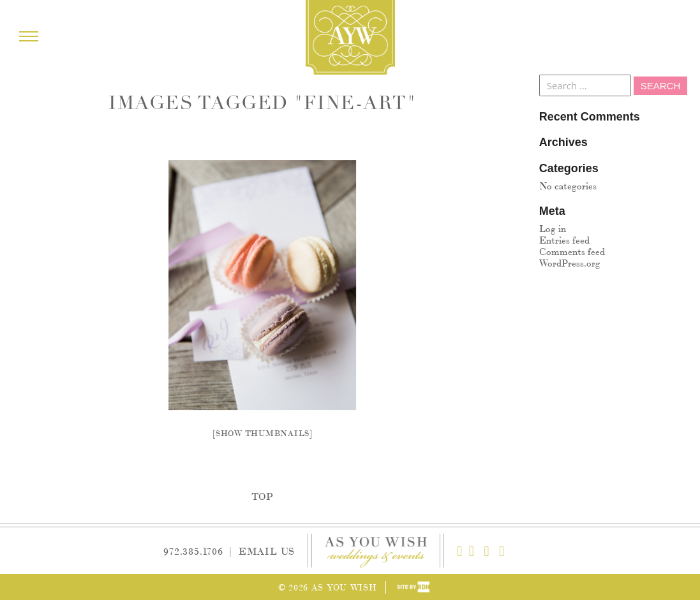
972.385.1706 (193, 551)
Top (262, 496)
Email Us (267, 551)
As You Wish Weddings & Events (350, 37)
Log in (553, 228)
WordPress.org (570, 262)
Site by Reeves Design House (413, 587)
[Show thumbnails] (263, 433)
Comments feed (572, 251)
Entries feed (564, 239)
